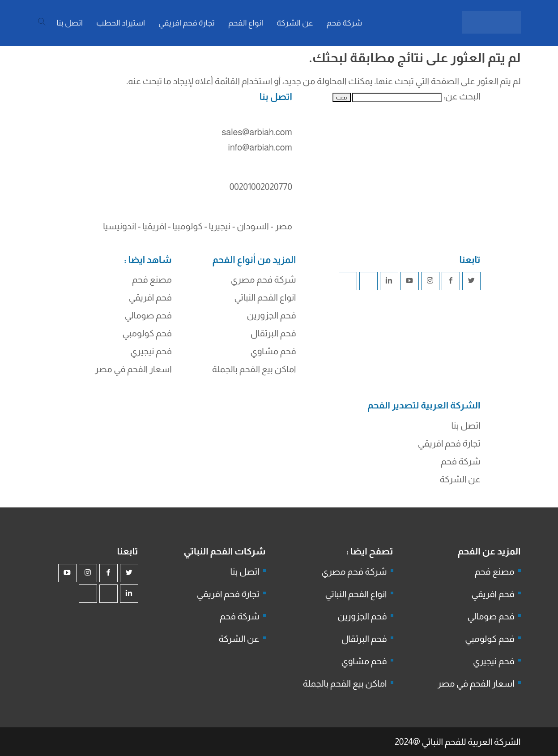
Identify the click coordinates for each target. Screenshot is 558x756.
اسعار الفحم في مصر (133, 369)
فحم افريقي (150, 297)
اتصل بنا (466, 425)
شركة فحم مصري (264, 279)
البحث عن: (462, 96)
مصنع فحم (152, 279)
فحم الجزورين (271, 315)
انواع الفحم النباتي (265, 297)
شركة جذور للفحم (311, 446)
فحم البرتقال (273, 333)
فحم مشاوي (273, 351)
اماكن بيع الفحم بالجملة (254, 369)
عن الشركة (460, 479)
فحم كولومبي (147, 333)
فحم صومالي (148, 315)
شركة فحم (460, 461)
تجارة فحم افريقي (449, 443)
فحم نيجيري (151, 351)
